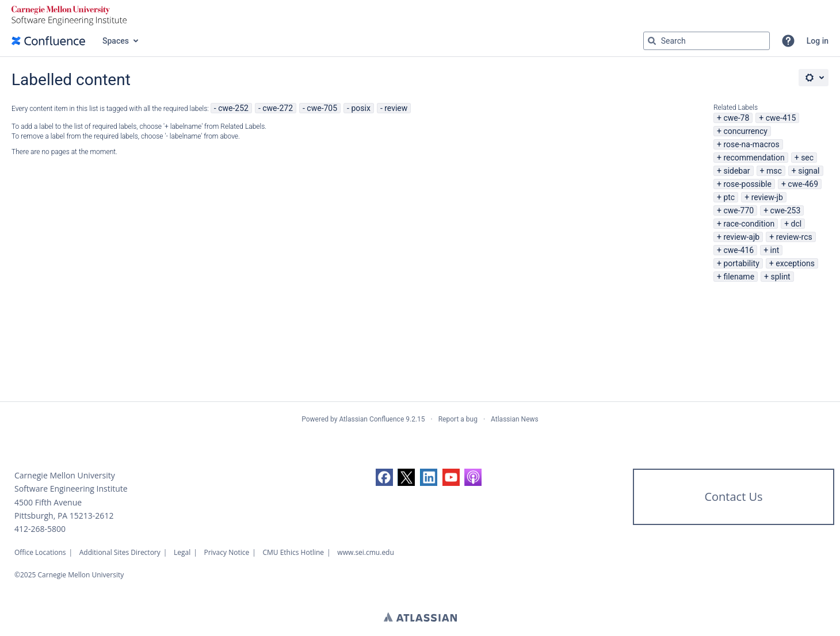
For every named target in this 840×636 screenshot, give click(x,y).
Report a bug (458, 419)
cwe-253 (786, 210)
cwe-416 (738, 250)
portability (741, 263)
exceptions (795, 263)
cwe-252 (233, 108)
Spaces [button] (116, 41)
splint (780, 277)
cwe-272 (278, 108)
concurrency (745, 131)
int (775, 250)
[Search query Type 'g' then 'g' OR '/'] (707, 41)
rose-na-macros (751, 144)
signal (809, 171)
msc (774, 171)
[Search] (652, 41)
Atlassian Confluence (371, 419)
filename (739, 277)
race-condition (749, 224)
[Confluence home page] (48, 41)
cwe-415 (781, 118)
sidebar (736, 171)
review (396, 108)
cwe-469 (803, 184)
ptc (729, 197)
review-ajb (741, 237)
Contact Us (733, 497)
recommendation (754, 158)
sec (807, 158)
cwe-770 (738, 210)
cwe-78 (736, 118)
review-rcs (794, 237)
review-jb (767, 197)
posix (360, 108)
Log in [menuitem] (818, 41)
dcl (797, 224)
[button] (788, 41)
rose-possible (747, 184)
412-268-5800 (40, 529)
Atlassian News (515, 419)
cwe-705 (322, 108)
